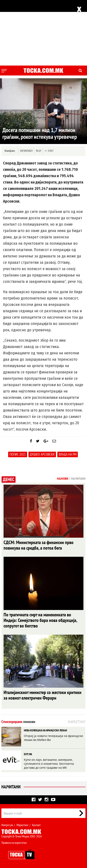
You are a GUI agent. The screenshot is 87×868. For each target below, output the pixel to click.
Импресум (7, 825)
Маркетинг (22, 825)
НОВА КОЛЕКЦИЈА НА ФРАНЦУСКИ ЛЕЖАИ (45, 730)
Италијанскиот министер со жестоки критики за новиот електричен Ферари (43, 695)
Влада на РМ (68, 454)
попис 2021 (18, 454)
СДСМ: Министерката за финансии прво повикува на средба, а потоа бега (39, 545)
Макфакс (10, 151)
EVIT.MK (28, 754)
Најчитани (11, 787)
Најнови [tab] (63, 478)
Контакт (36, 825)
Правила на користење (14, 843)
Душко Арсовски (42, 454)
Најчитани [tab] (78, 478)
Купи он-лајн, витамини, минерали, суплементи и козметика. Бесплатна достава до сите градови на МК (49, 764)
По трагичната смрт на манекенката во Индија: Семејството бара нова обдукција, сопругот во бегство (40, 620)
